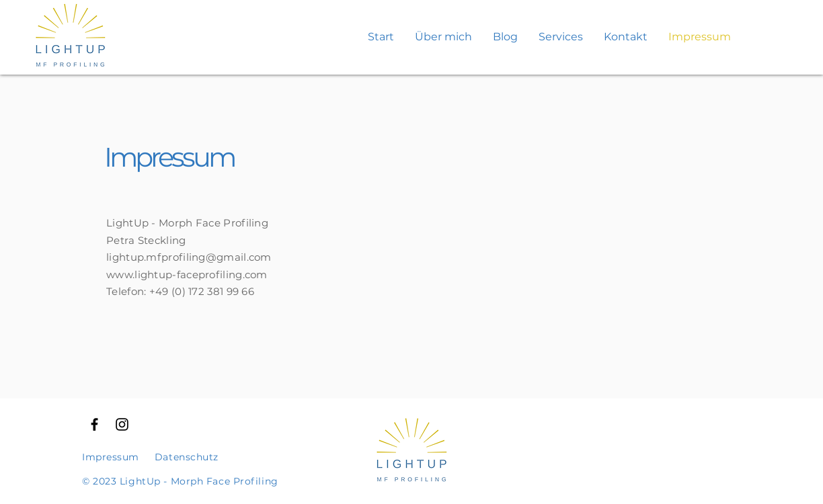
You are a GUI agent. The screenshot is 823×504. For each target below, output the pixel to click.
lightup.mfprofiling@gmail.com (189, 257)
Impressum (111, 457)
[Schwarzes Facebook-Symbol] (94, 424)
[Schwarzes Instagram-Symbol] (122, 424)
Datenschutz (187, 457)
